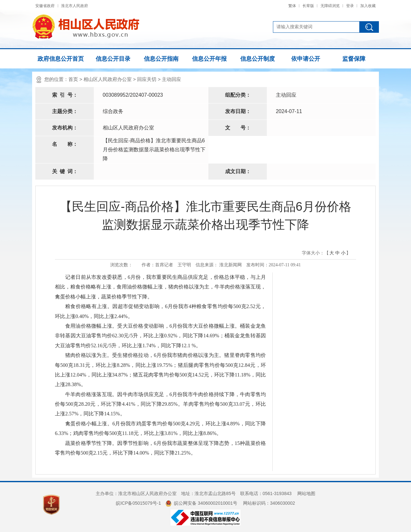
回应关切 (147, 79)
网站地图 (306, 493)
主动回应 (171, 79)
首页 (73, 79)
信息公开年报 (209, 59)
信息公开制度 (258, 59)
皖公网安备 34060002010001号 (201, 503)
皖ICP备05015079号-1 (138, 503)
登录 (350, 6)
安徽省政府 (45, 6)
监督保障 (354, 59)
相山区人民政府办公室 (108, 79)
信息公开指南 (161, 59)
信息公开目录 (113, 59)
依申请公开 (306, 59)
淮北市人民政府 (74, 6)
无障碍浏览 (330, 6)
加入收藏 (368, 6)
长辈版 (308, 6)
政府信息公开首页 (61, 59)
